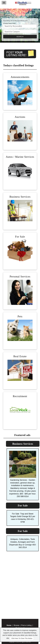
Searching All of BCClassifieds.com (15, 21)
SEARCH (20, 37)
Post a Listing (26, 625)
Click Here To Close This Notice (22, 638)
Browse (16, 625)
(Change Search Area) (9, 23)
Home (9, 625)
